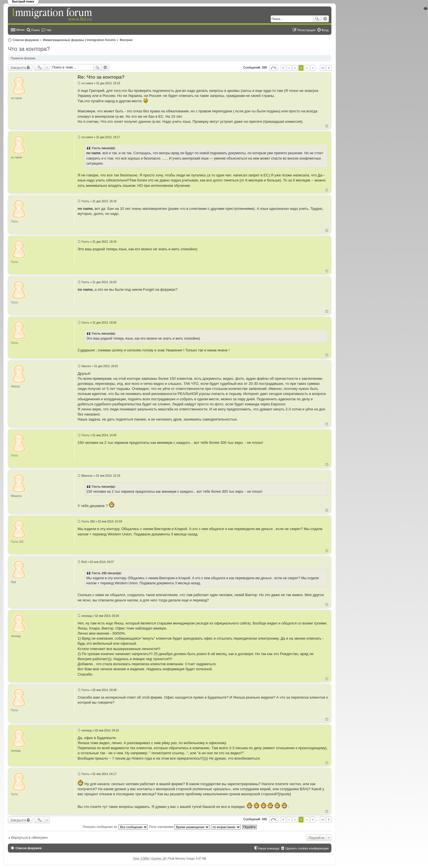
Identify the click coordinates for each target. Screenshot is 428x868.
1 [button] (289, 68)
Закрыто (18, 67)
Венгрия (126, 40)
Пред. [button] (283, 68)
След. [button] (329, 68)
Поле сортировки (179, 827)
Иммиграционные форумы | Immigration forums (79, 40)
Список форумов (26, 40)
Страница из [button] (274, 68)
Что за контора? (29, 49)
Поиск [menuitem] (35, 30)
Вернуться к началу (327, 126)
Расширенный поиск (325, 19)
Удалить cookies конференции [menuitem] (307, 848)
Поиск (317, 19)
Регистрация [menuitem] (306, 30)
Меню (21, 30)
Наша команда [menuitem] (269, 848)
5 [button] (313, 68)
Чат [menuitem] (49, 30)
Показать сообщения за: (115, 827)
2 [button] (295, 68)
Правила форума (23, 58)
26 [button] (323, 68)
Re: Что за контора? (101, 77)
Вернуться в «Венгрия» (30, 838)
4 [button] (307, 68)
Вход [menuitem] (325, 30)
